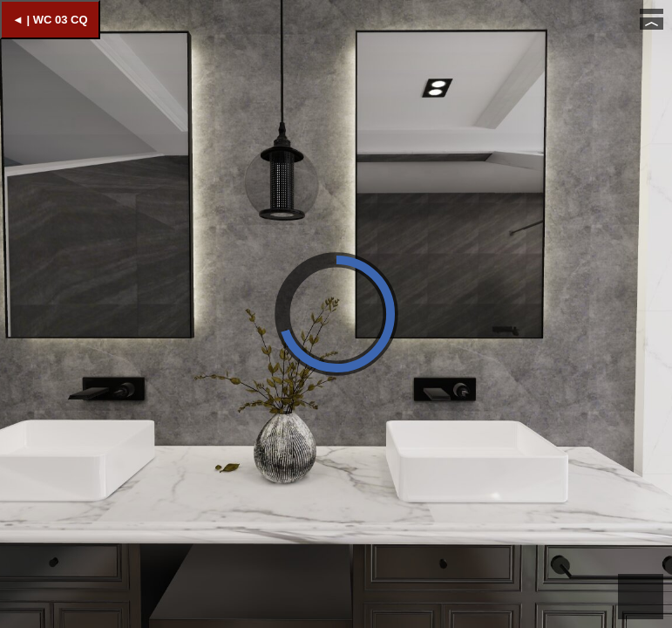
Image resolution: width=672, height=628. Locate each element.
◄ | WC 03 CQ (50, 20)
